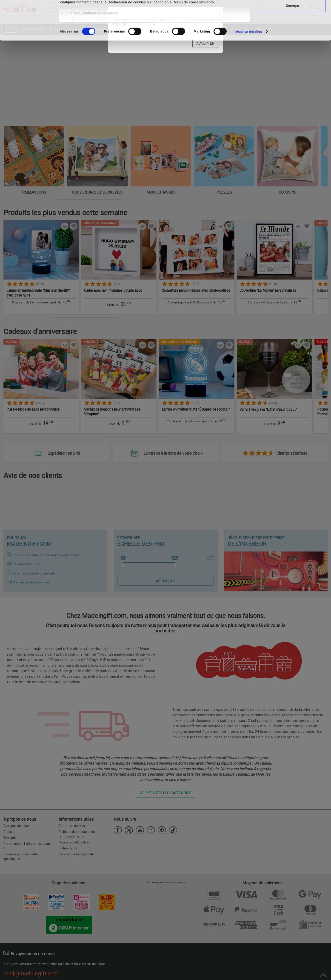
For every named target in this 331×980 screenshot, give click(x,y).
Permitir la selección (293, 27)
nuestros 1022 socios (98, 17)
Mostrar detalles (249, 68)
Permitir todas (293, 12)
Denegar (293, 42)
